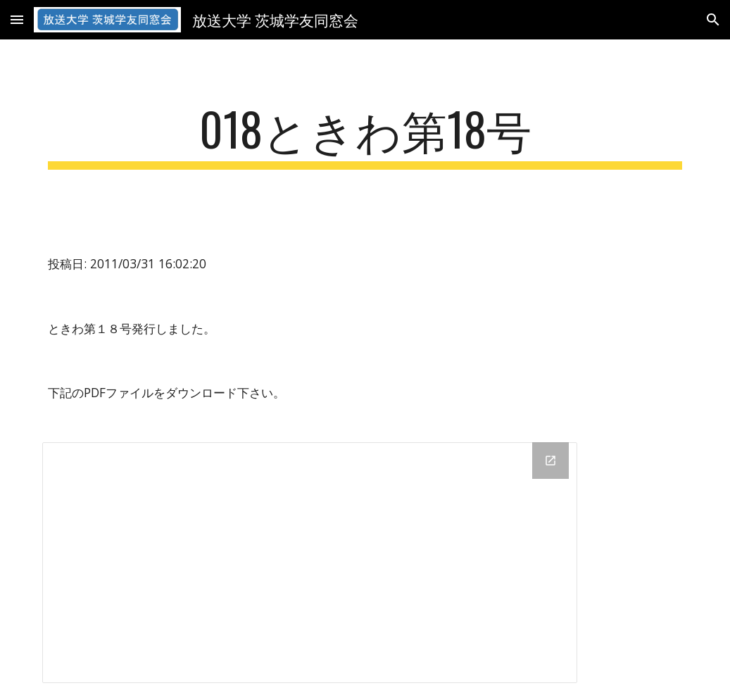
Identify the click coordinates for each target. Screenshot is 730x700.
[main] (365, 136)
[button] (17, 19)
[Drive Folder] (310, 563)
